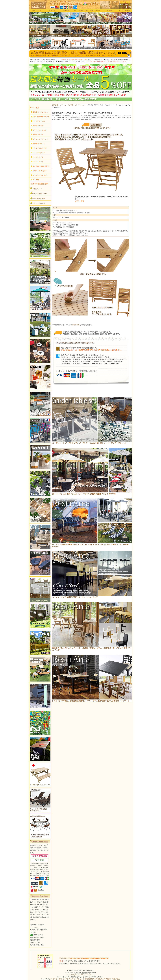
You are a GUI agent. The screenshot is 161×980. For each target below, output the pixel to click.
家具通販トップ (57, 105)
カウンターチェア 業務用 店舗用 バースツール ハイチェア (75, 597)
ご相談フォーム (36, 188)
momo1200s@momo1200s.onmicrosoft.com (80, 975)
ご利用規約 (66, 11)
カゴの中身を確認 (124, 11)
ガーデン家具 (69, 105)
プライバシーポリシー (81, 11)
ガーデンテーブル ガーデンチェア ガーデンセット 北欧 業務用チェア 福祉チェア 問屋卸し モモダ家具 (85, 979)
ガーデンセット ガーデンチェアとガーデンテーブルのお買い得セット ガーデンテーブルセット (89, 443)
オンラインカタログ (37, 203)
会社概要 (110, 11)
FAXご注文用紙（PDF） (39, 193)
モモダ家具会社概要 (37, 198)
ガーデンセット (80, 105)
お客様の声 (51, 11)
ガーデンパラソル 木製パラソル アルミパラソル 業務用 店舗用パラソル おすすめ (84, 494)
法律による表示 (95, 11)
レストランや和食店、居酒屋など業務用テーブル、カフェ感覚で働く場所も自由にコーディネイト (91, 701)
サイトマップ (37, 11)
